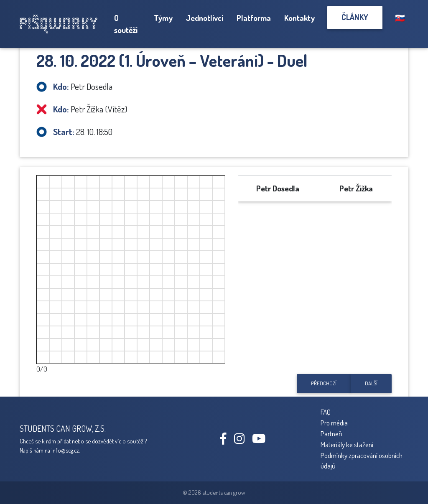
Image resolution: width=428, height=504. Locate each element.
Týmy (163, 18)
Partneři (331, 433)
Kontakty (299, 18)
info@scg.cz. (66, 450)
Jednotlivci (205, 18)
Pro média (334, 423)
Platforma (254, 18)
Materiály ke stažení (347, 444)
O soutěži (126, 24)
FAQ (326, 412)
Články (355, 17)
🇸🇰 (400, 18)
